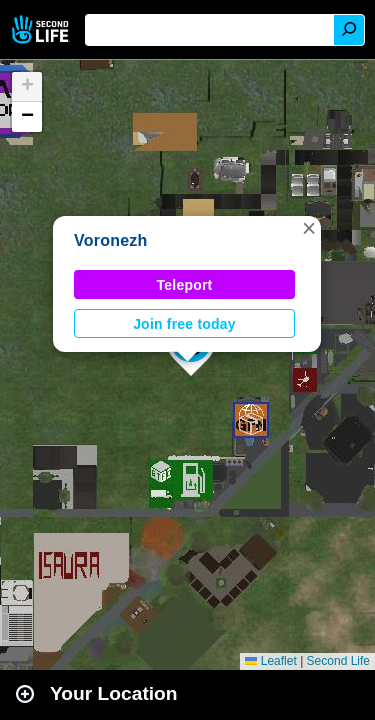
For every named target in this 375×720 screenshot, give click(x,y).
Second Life (42, 29)
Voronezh (111, 240)
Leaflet (270, 661)
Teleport (185, 285)
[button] (309, 228)
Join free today (184, 324)
